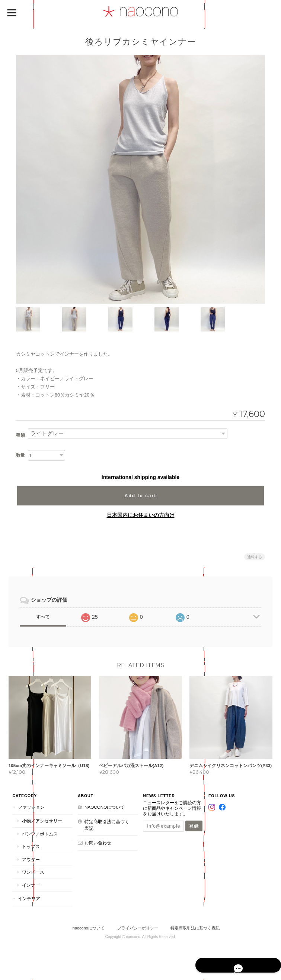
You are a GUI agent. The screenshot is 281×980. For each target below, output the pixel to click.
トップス (30, 846)
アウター (30, 859)
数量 (20, 455)
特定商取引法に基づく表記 (106, 825)
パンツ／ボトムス (39, 834)
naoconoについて (104, 807)
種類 (20, 435)
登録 (194, 826)
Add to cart (140, 495)
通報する (255, 556)
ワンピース (32, 872)
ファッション (30, 807)
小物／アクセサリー (41, 821)
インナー (30, 885)
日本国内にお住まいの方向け (141, 514)
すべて (43, 616)
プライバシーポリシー (138, 928)
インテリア (28, 899)
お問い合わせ (97, 843)
